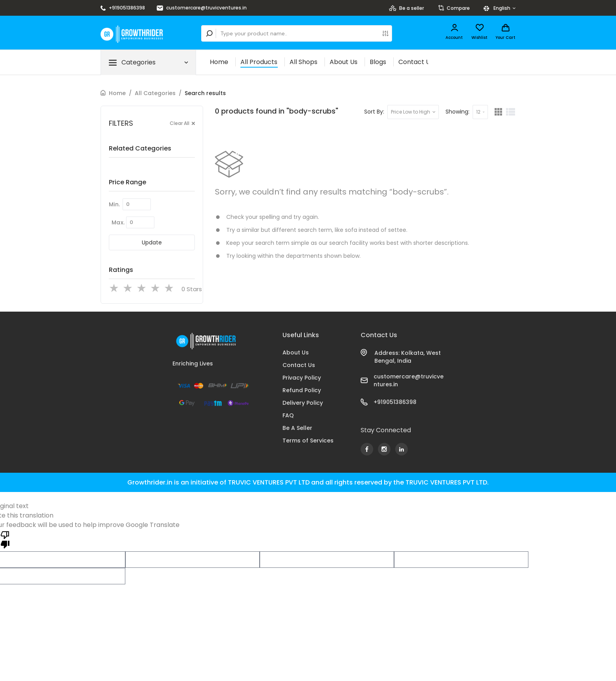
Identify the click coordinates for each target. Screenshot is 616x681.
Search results (205, 93)
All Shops (303, 62)
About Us (344, 62)
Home (219, 62)
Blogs (378, 62)
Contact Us (416, 62)
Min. (114, 204)
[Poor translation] (5, 539)
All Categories (155, 93)
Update (152, 242)
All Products (259, 62)
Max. (118, 222)
